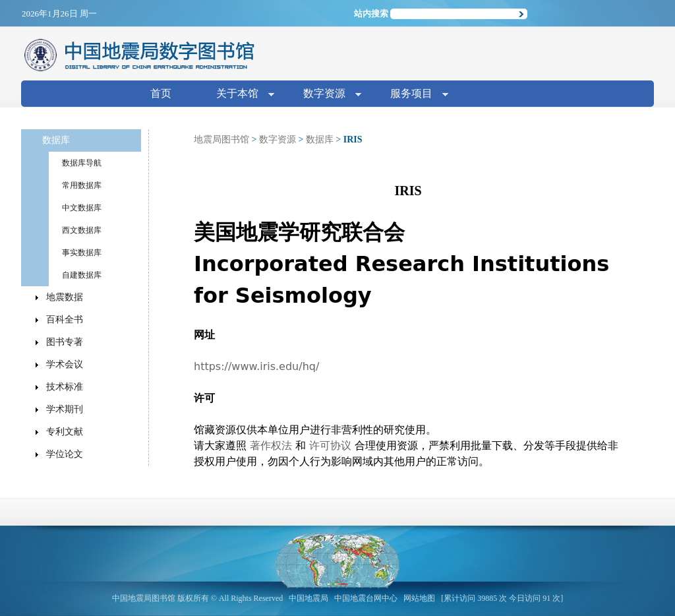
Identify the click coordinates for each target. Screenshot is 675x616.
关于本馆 (240, 95)
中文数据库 (82, 208)
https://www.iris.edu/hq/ (256, 366)
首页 (161, 93)
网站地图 (419, 598)
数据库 (320, 139)
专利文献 (65, 432)
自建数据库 (82, 275)
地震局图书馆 (221, 139)
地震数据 (65, 297)
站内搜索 (371, 14)
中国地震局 (308, 598)
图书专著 (65, 342)
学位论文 (65, 454)
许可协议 (330, 446)
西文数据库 (82, 230)
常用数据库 (82, 185)
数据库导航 (82, 163)
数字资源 (327, 95)
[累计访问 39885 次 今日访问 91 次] (502, 598)
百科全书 (65, 320)
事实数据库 (82, 253)
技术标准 (65, 387)
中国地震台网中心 (366, 598)
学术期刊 (65, 409)
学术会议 (65, 364)
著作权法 (271, 446)
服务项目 (414, 95)
